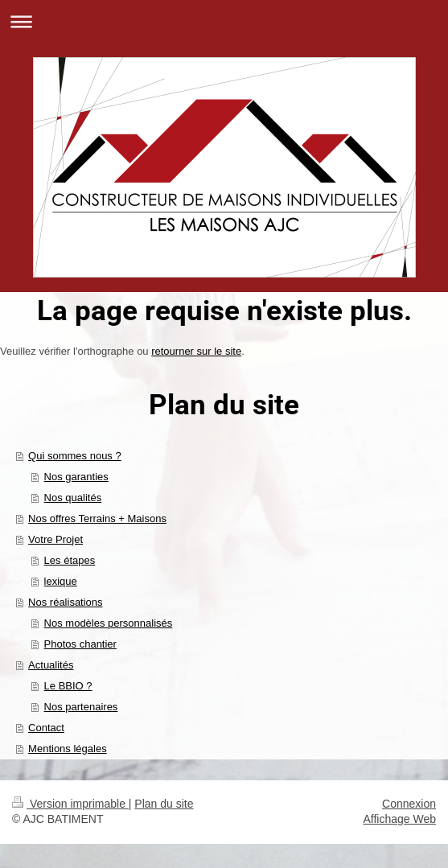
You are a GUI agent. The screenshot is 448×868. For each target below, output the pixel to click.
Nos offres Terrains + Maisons (97, 518)
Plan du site (164, 804)
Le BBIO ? (68, 686)
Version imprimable (70, 804)
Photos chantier (80, 644)
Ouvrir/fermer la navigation (224, 21)
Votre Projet (55, 539)
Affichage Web (399, 819)
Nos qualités (73, 498)
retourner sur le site (196, 351)
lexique (61, 581)
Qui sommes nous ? (75, 456)
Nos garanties (76, 477)
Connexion (409, 804)
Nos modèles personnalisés (109, 623)
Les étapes (70, 560)
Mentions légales (68, 749)
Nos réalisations (66, 602)
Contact (46, 728)
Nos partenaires (81, 707)
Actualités (51, 665)
